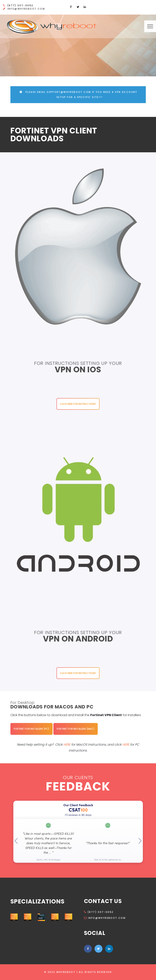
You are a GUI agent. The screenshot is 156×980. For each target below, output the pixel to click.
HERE (67, 745)
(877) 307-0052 (99, 912)
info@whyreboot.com (26, 9)
